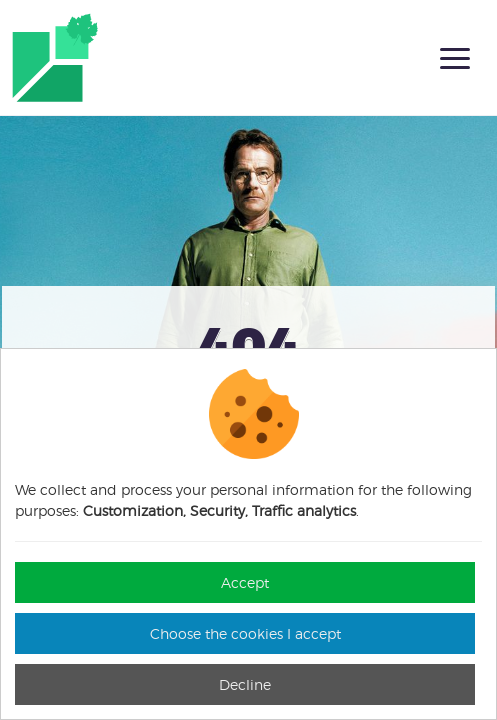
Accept (245, 582)
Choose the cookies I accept (245, 633)
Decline (245, 684)
